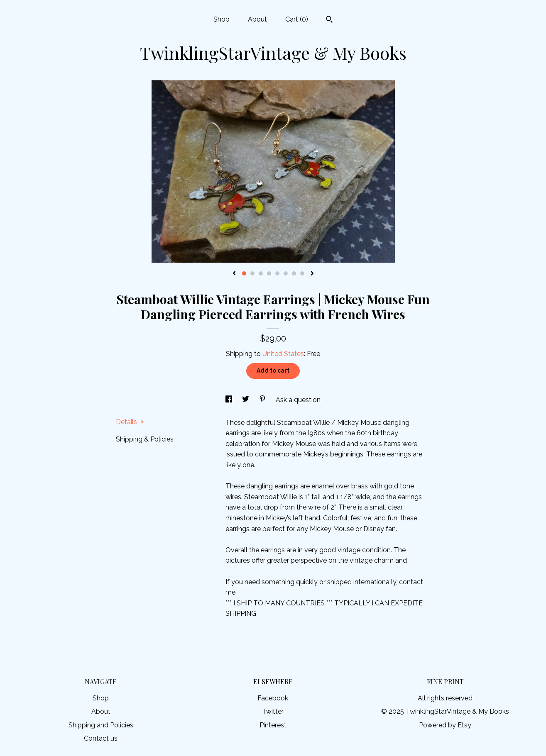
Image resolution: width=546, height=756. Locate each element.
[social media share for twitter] (246, 400)
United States (283, 354)
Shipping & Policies (145, 439)
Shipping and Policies (101, 725)
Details (130, 422)
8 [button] (302, 273)
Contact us (101, 738)
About (257, 19)
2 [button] (252, 273)
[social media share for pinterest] (263, 400)
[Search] (329, 20)
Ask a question (298, 400)
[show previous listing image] (234, 274)
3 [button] (261, 273)
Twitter (273, 711)
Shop (222, 19)
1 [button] (244, 273)
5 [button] (277, 273)
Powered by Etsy (445, 725)
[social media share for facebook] (230, 400)
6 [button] (286, 273)
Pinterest (273, 725)
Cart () (297, 19)
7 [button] (294, 273)
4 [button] (269, 273)
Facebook (273, 698)
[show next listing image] (312, 274)
